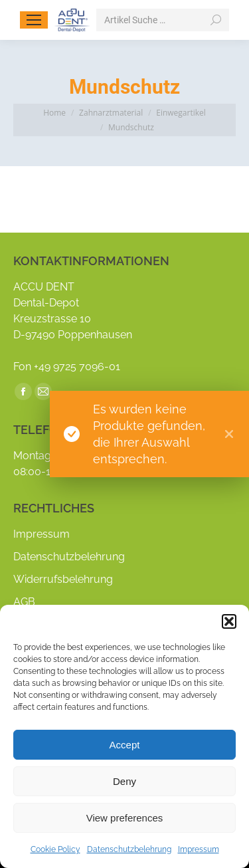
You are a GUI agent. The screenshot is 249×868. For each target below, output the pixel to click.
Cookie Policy (55, 849)
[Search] (163, 20)
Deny (124, 781)
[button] (229, 621)
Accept (125, 745)
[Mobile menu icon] (34, 20)
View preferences (125, 818)
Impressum (199, 849)
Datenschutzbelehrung (129, 849)
